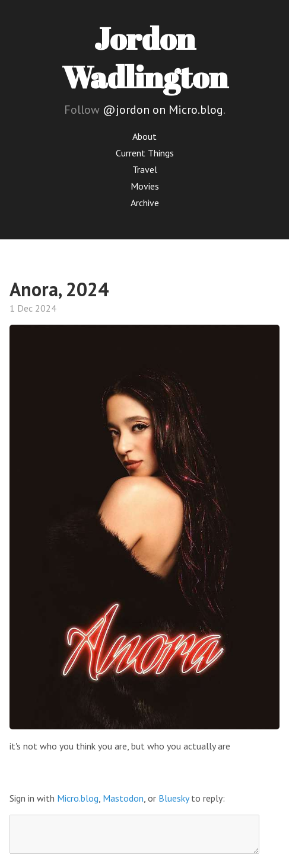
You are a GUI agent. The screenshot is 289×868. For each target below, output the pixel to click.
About (144, 136)
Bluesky (174, 798)
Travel (145, 169)
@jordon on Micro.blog (163, 110)
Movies (145, 186)
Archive (145, 203)
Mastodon (123, 798)
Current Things (145, 153)
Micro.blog (78, 798)
